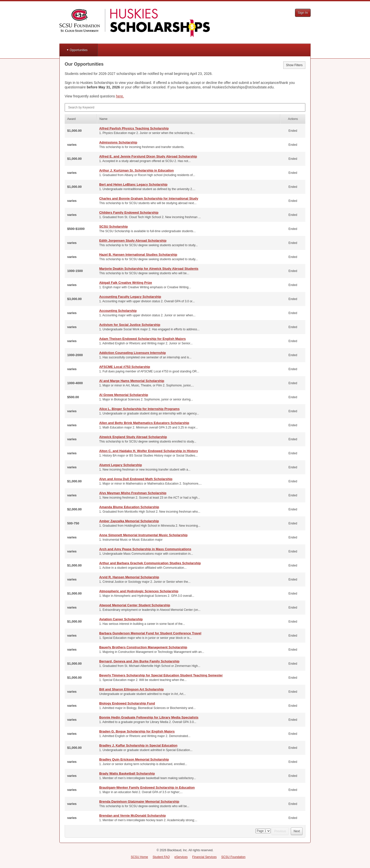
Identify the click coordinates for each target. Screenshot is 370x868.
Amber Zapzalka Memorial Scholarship (129, 521)
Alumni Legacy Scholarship (121, 465)
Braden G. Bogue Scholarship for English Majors (137, 731)
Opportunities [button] (79, 50)
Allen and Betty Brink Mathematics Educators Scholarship (144, 423)
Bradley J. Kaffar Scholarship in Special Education (138, 745)
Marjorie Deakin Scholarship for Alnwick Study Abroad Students (149, 269)
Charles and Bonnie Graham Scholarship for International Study (149, 198)
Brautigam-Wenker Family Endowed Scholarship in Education (147, 787)
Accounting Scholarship (118, 311)
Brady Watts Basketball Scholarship (127, 773)
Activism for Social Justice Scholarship (130, 325)
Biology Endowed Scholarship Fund (127, 703)
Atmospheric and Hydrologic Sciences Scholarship (139, 591)
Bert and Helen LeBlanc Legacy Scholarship (133, 184)
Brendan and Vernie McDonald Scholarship (133, 816)
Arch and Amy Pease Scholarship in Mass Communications (145, 549)
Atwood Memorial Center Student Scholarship (135, 605)
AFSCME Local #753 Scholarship (125, 367)
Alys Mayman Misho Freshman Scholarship (133, 493)
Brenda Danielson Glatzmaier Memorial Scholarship (139, 802)
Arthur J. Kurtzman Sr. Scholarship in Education (137, 170)
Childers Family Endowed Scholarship (129, 212)
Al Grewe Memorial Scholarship (124, 395)
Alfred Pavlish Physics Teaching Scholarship (134, 128)
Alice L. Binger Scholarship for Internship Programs (140, 409)
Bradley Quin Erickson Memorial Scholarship (134, 759)
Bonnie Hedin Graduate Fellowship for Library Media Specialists (149, 717)
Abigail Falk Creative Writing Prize (126, 283)
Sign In (303, 13)
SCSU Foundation (234, 857)
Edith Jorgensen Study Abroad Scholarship (133, 241)
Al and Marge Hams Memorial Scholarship (132, 381)
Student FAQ (161, 857)
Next (297, 831)
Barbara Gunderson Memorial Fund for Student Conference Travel (150, 633)
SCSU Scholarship (114, 227)
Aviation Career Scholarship (121, 619)
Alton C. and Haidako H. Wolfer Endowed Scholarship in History (149, 451)
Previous (280, 831)
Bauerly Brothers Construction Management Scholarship (143, 647)
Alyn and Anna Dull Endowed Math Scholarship (136, 479)
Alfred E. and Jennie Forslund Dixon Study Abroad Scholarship (148, 156)
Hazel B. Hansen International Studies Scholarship (138, 255)
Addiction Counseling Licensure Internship (133, 353)
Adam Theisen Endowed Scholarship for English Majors (143, 339)
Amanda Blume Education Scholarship (129, 507)
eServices (181, 857)
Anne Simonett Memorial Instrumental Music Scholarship (144, 535)
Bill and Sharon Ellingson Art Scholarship (131, 689)
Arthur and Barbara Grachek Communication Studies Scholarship (150, 563)
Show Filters (294, 65)
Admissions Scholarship (118, 142)
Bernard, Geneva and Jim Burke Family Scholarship (139, 661)
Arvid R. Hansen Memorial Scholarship (129, 577)
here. (120, 96)
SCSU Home (140, 857)
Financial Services (204, 857)
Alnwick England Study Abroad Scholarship (133, 437)
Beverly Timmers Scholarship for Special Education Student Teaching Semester (161, 675)
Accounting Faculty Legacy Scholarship (130, 297)
